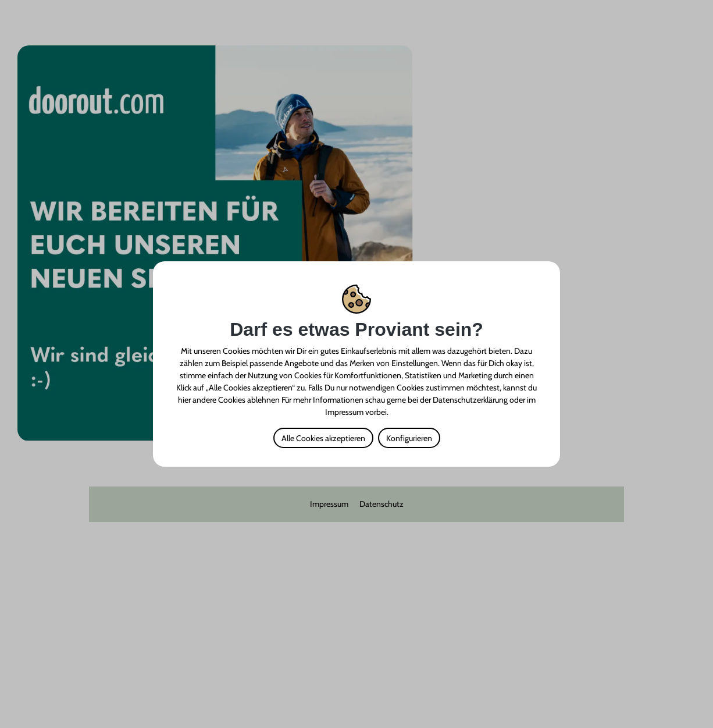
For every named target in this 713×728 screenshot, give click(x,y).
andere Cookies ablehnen (236, 400)
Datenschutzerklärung (470, 400)
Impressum (344, 412)
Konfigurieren (409, 438)
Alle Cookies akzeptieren (323, 438)
